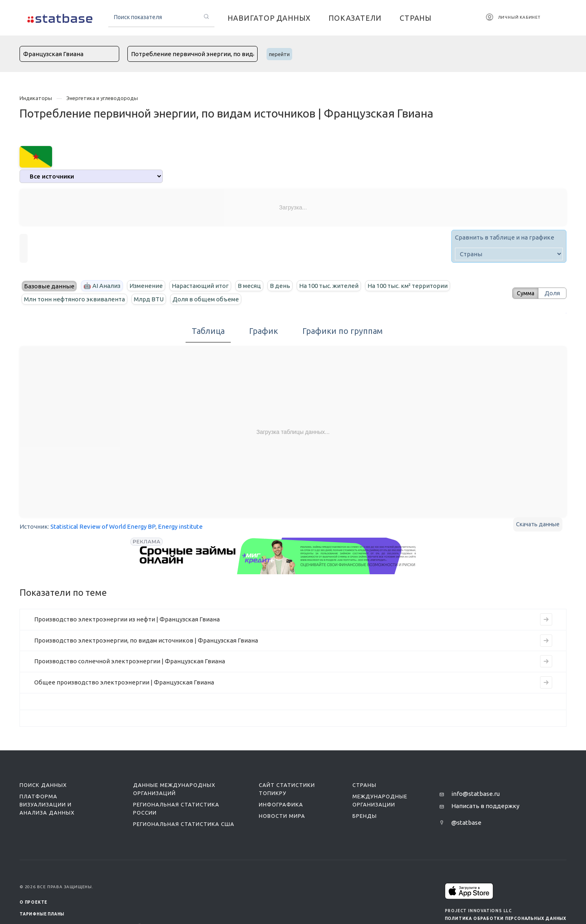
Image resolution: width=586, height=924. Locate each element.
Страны (364, 785)
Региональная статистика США (184, 824)
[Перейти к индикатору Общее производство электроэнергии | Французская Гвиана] (546, 682)
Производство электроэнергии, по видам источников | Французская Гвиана (146, 640)
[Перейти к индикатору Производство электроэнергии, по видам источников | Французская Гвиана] (546, 641)
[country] (509, 254)
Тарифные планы (42, 914)
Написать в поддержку (485, 806)
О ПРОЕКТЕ (33, 902)
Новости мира (282, 816)
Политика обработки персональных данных (506, 919)
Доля (552, 293)
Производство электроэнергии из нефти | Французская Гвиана (127, 619)
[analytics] (91, 176)
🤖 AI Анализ (102, 286)
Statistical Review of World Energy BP (103, 526)
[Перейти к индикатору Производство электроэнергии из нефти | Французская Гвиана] (546, 619)
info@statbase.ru (476, 794)
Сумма (523, 293)
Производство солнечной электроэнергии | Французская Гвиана (130, 661)
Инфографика (281, 804)
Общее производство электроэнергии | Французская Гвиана (124, 682)
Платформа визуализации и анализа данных (47, 804)
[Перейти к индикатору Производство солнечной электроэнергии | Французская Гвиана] (546, 661)
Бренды (365, 816)
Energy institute (180, 526)
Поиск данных (43, 785)
